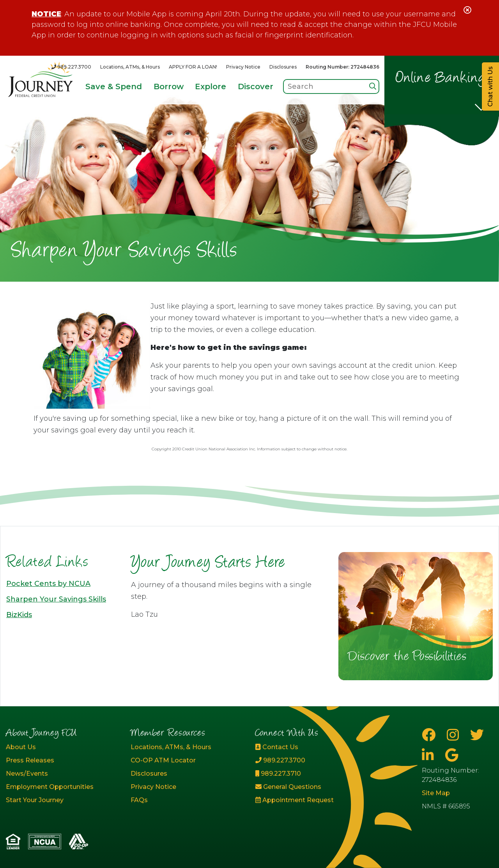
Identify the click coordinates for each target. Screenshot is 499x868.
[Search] (373, 86)
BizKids (19, 615)
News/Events (27, 774)
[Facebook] (430, 735)
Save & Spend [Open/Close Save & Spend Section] (114, 86)
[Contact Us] (312, 747)
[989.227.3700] (71, 67)
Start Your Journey (35, 800)
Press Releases (30, 760)
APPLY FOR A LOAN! (193, 67)
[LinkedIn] (430, 755)
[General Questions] (312, 787)
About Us (21, 747)
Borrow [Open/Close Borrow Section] (169, 86)
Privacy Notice (243, 67)
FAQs (139, 800)
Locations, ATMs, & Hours (130, 67)
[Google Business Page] (452, 755)
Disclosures (283, 67)
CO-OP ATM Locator (163, 760)
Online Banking (441, 79)
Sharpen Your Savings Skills (56, 599)
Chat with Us (490, 86)
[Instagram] (455, 735)
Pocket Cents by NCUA (48, 584)
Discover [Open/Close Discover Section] (256, 86)
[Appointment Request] (312, 800)
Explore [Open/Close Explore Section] (211, 86)
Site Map (436, 793)
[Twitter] (477, 735)
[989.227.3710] (312, 774)
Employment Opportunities (50, 787)
